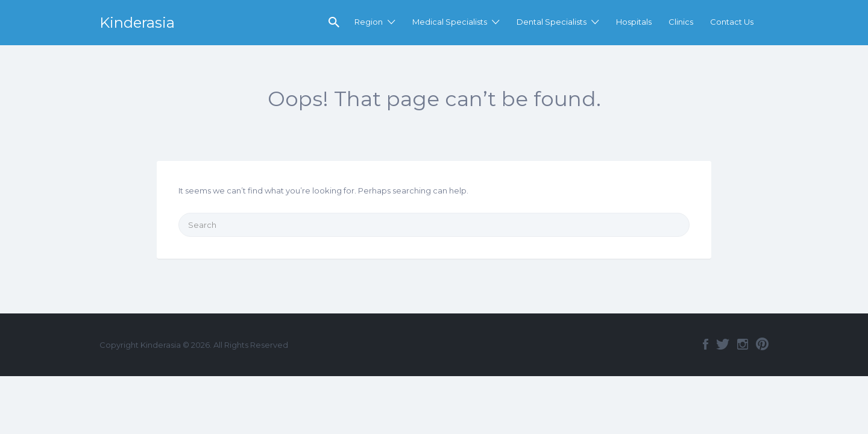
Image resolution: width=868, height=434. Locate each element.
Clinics (681, 22)
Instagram (743, 344)
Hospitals (634, 22)
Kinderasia (137, 23)
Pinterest (762, 344)
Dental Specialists (552, 22)
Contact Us (732, 22)
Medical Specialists (450, 22)
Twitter (723, 344)
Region (369, 22)
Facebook (706, 344)
